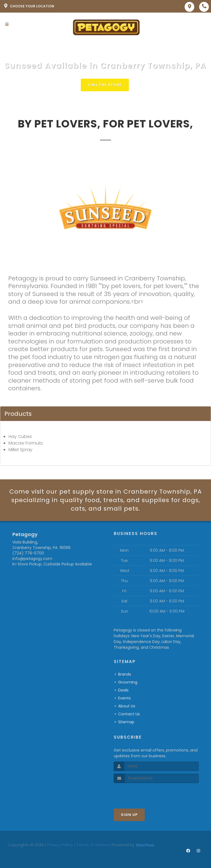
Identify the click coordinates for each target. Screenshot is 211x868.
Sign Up (129, 815)
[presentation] (143, 793)
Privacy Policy (60, 845)
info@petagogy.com (32, 559)
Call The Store (105, 85)
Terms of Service (93, 845)
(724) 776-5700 (28, 553)
